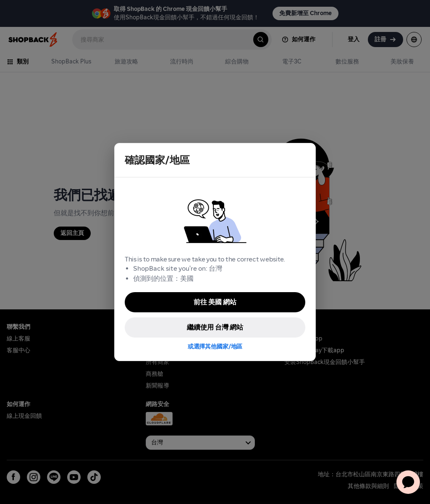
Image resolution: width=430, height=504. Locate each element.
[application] (408, 482)
